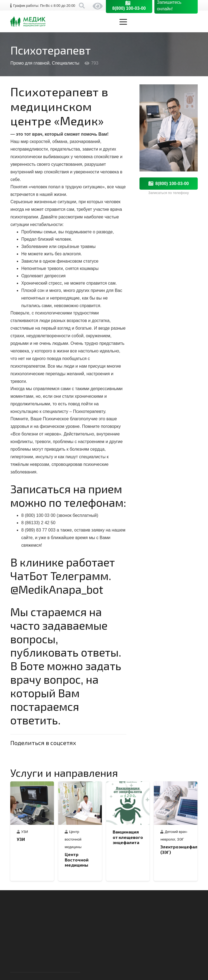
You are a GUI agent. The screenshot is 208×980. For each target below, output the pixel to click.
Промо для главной (30, 63)
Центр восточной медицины (73, 839)
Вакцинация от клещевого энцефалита (128, 837)
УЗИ (25, 831)
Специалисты (66, 63)
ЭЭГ (181, 839)
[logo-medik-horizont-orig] (28, 22)
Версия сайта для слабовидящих (98, 6)
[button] (158, 22)
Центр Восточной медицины (77, 859)
